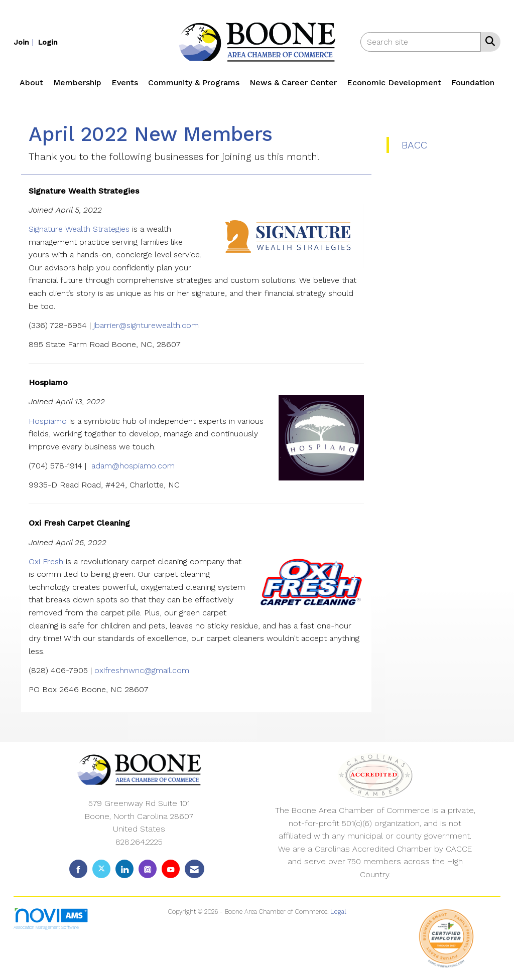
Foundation (473, 83)
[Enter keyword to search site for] (421, 42)
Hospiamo (49, 421)
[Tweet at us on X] (101, 869)
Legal (338, 912)
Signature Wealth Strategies (79, 229)
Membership (77, 83)
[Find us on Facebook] (78, 869)
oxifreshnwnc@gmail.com (142, 670)
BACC (414, 145)
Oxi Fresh (46, 561)
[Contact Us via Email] (195, 869)
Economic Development (394, 83)
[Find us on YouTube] (171, 869)
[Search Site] (488, 41)
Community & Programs (194, 83)
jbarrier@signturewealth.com (146, 325)
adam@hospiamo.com (134, 466)
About (31, 83)
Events (125, 83)
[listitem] (25, 42)
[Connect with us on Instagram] (148, 869)
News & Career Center (293, 83)
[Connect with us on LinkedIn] (124, 869)
